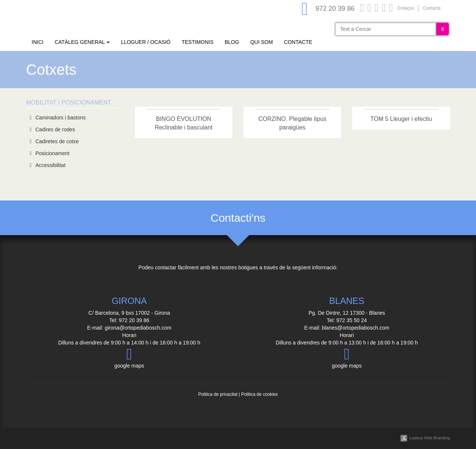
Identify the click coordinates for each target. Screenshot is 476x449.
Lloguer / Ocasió (146, 42)
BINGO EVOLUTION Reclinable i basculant (184, 123)
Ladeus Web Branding (430, 438)
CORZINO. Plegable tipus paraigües (292, 123)
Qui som (262, 42)
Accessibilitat (50, 165)
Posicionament (52, 153)
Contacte (432, 8)
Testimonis (197, 42)
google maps (129, 357)
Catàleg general (82, 42)
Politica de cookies (259, 394)
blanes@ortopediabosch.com (356, 328)
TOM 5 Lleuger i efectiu (401, 119)
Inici (38, 42)
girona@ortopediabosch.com (138, 328)
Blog (232, 42)
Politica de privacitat (218, 394)
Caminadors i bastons (60, 118)
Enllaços (406, 8)
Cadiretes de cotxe (57, 141)
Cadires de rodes (55, 129)
